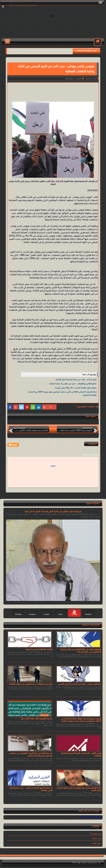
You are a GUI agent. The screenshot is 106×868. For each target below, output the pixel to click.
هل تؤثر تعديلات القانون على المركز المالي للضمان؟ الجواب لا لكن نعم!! (53, 512)
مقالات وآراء (97, 843)
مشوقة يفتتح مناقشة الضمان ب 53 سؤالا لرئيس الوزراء (76, 388)
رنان (52, 16)
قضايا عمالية (69, 79)
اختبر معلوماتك (96, 834)
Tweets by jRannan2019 (91, 817)
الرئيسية (78, 79)
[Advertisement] (52, 91)
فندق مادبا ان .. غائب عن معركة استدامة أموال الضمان (76, 380)
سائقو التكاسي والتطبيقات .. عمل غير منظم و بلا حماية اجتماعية (73, 384)
